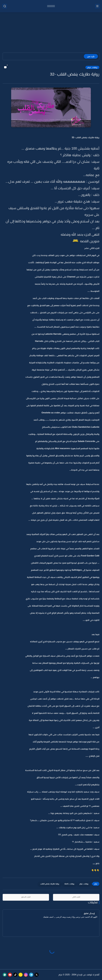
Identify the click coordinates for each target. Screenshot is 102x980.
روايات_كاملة (69, 884)
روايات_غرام (92, 67)
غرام (60, 975)
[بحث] (5, 6)
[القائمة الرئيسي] (97, 6)
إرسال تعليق (89, 913)
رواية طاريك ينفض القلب (50, 884)
